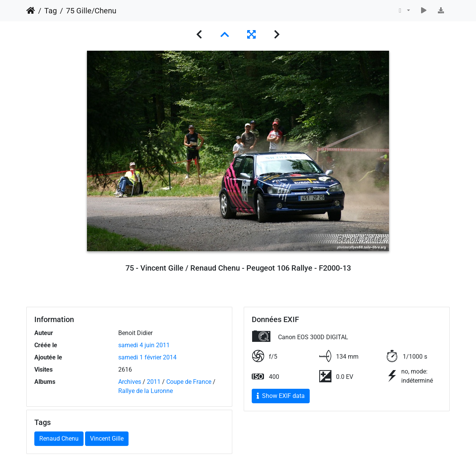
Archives (130, 382)
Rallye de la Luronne (146, 391)
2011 (154, 382)
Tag (51, 11)
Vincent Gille (107, 439)
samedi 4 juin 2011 (144, 345)
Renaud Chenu (59, 439)
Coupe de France (189, 382)
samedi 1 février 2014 (147, 357)
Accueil (31, 11)
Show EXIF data (281, 396)
